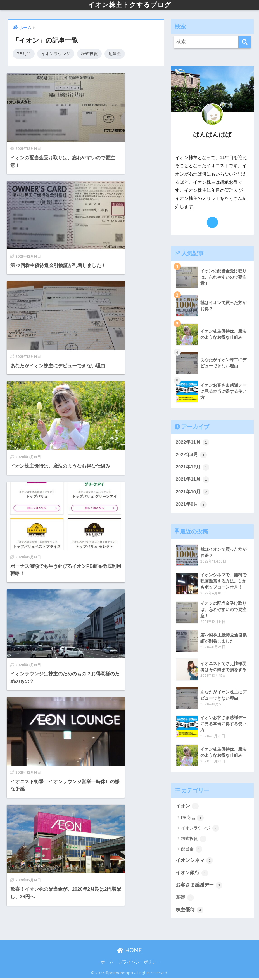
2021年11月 (193, 480)
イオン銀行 (192, 874)
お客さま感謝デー (199, 886)
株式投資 (89, 54)
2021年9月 (191, 505)
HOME (129, 952)
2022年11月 (193, 443)
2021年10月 (193, 493)
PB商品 (24, 54)
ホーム (107, 964)
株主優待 (190, 912)
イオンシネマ (194, 862)
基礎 (185, 899)
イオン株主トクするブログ (130, 5)
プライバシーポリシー (139, 964)
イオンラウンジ (56, 54)
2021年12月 (193, 468)
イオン (187, 807)
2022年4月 (191, 455)
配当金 (115, 54)
